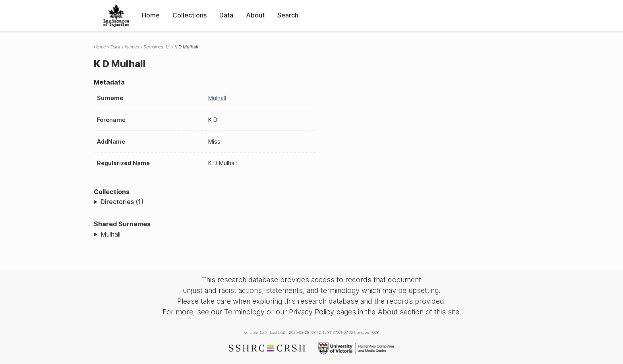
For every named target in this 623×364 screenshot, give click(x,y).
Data (226, 15)
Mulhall (217, 98)
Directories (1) (122, 202)
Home (151, 15)
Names (132, 47)
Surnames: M (157, 47)
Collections (190, 15)
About (255, 15)
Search (288, 15)
